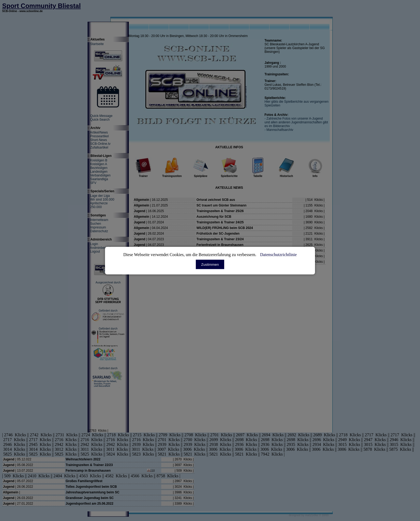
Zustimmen (210, 264)
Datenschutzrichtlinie (278, 254)
